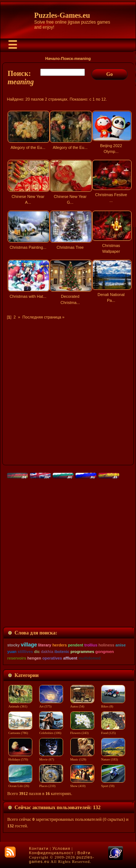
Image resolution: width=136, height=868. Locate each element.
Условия (61, 848)
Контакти (39, 848)
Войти (84, 853)
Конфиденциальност (51, 853)
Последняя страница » (44, 317)
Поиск (67, 58)
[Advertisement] (68, 388)
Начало (53, 58)
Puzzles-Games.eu (62, 15)
